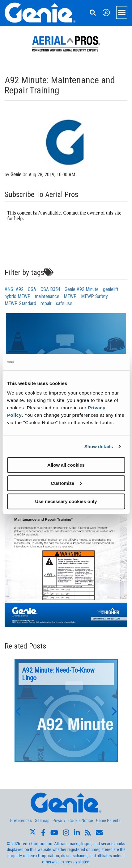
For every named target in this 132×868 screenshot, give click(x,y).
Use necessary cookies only (66, 501)
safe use (64, 303)
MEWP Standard (20, 303)
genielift (111, 289)
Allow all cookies (66, 465)
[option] (66, 711)
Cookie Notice (81, 821)
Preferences (21, 821)
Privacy (59, 821)
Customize (66, 483)
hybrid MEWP (18, 296)
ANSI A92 (14, 289)
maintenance (47, 296)
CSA (32, 289)
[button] (18, 711)
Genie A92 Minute (82, 289)
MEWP (70, 296)
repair (46, 303)
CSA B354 (50, 289)
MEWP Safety (94, 296)
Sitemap (42, 821)
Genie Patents (108, 821)
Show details (99, 446)
